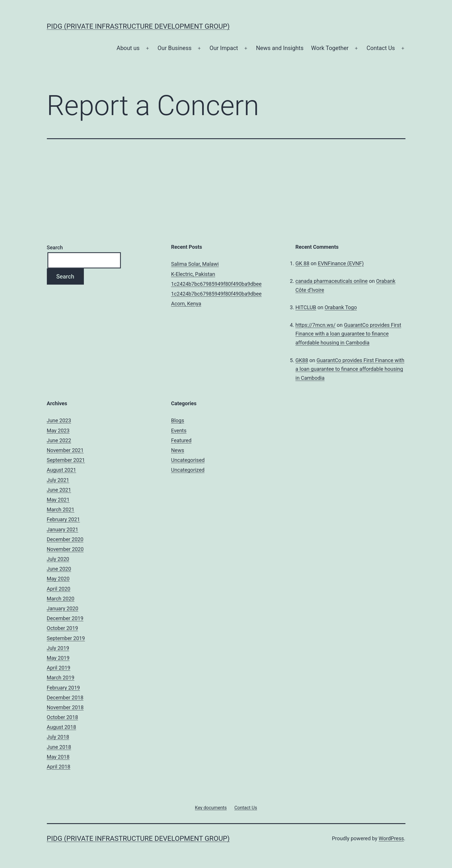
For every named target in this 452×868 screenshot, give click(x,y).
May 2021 (58, 500)
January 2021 (63, 529)
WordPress (391, 838)
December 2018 (65, 697)
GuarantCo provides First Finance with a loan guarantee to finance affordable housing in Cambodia (348, 334)
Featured (181, 440)
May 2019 (58, 658)
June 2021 (59, 490)
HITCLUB (306, 307)
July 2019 (58, 648)
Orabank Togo (341, 307)
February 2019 (63, 688)
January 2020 (63, 608)
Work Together (330, 48)
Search (55, 247)
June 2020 (59, 569)
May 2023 (58, 431)
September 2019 (66, 638)
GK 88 (302, 263)
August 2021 (62, 470)
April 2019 (59, 668)
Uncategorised (188, 460)
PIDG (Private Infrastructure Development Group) (138, 26)
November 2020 (65, 549)
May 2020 (58, 579)
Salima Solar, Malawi (195, 264)
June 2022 (59, 440)
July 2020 (58, 559)
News (178, 450)
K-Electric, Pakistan (193, 274)
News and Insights (280, 48)
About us (128, 48)
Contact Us (381, 48)
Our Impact (224, 48)
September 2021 (66, 460)
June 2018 (59, 747)
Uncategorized (188, 470)
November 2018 (65, 707)
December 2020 (65, 539)
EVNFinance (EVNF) (341, 263)
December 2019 (65, 618)
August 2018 (62, 727)
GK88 (302, 360)
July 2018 (58, 737)
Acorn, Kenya (186, 304)
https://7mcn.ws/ (316, 325)
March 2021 (61, 509)
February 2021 (63, 519)
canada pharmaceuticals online (332, 281)
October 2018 (62, 717)
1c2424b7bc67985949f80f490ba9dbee (216, 284)
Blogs (178, 420)
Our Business (175, 48)
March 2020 (61, 599)
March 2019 (61, 678)
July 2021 (58, 480)
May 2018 (58, 757)
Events (179, 431)
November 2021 (65, 450)
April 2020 (59, 589)
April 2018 (59, 767)
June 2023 (59, 420)
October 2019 (62, 628)
